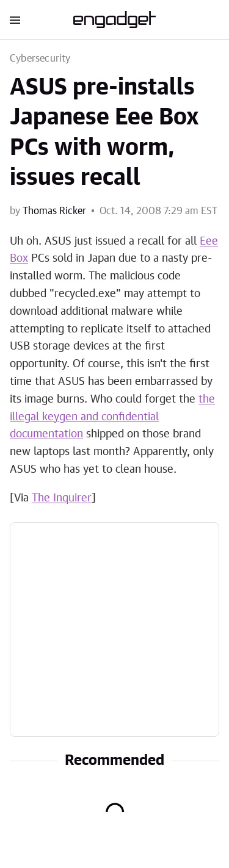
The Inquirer (62, 498)
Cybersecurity (40, 59)
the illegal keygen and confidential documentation (112, 417)
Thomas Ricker (54, 211)
